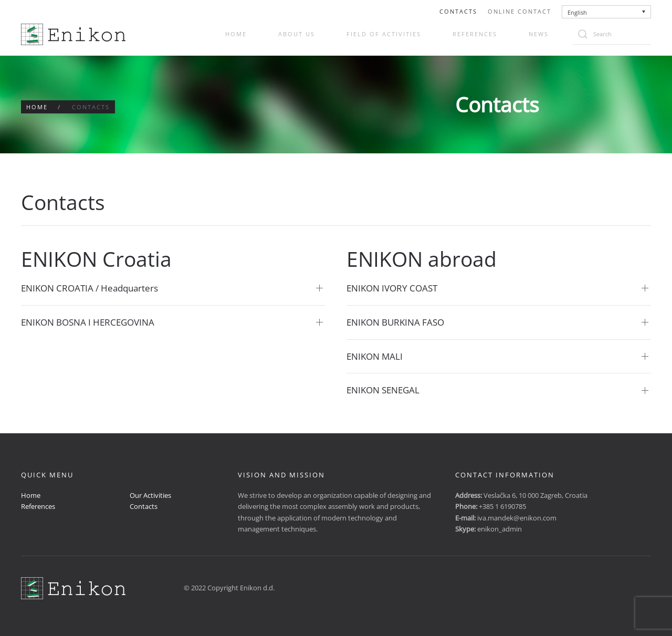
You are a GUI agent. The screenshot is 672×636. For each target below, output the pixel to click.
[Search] (612, 34)
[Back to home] (73, 34)
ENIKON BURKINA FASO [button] (395, 322)
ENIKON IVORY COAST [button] (392, 288)
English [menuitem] (577, 12)
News (539, 34)
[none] (607, 12)
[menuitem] (607, 12)
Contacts (458, 11)
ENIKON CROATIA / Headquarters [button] (90, 288)
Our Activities (150, 495)
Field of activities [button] (384, 34)
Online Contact (519, 11)
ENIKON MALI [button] (375, 356)
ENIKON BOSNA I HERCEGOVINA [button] (88, 322)
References (475, 34)
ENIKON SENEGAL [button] (383, 390)
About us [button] (297, 34)
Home (236, 34)
